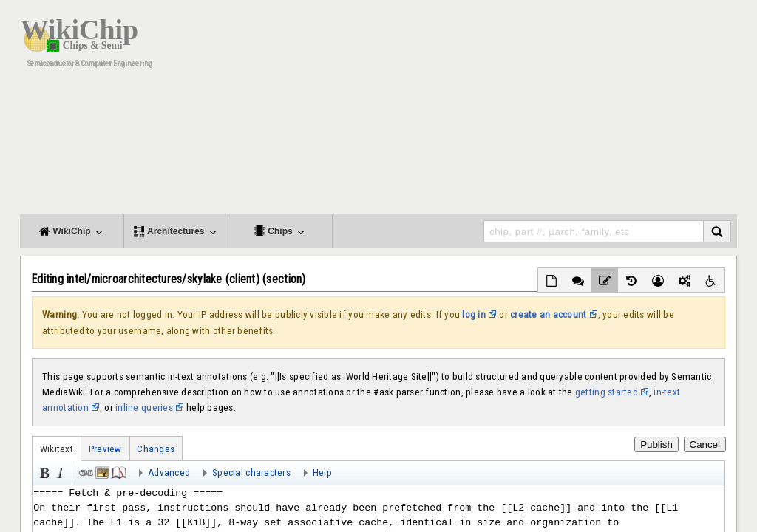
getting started (607, 392)
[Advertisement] (467, 111)
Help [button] (322, 473)
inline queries (144, 407)
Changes (156, 449)
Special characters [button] (251, 473)
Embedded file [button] (101, 471)
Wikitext (57, 449)
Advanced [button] (169, 473)
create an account (549, 314)
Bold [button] (43, 471)
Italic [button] (59, 471)
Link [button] (85, 471)
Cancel (705, 444)
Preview (105, 449)
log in (474, 314)
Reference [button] (118, 471)
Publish (656, 444)
